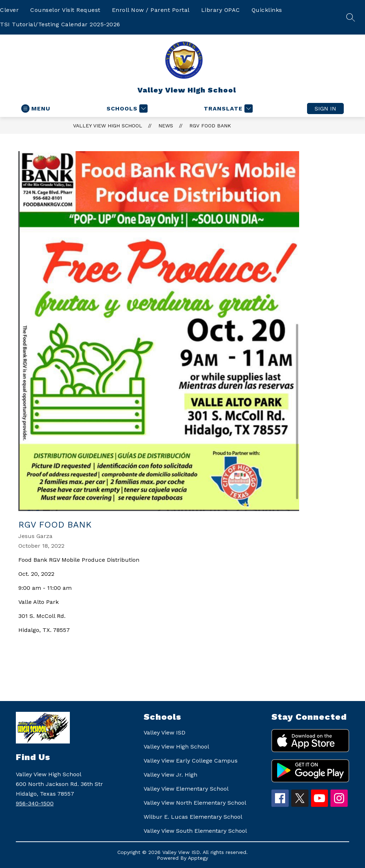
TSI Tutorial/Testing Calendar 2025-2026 (60, 24)
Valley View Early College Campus (191, 761)
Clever (9, 10)
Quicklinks (267, 10)
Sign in (325, 109)
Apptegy (198, 858)
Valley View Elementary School (186, 789)
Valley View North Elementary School (195, 803)
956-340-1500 (35, 803)
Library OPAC (221, 10)
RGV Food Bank (210, 126)
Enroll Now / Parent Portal (151, 10)
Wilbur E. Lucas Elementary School (193, 817)
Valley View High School (108, 126)
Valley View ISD (165, 733)
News (166, 126)
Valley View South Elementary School (195, 831)
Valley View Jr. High (170, 775)
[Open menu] (36, 109)
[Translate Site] (227, 109)
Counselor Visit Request (65, 10)
